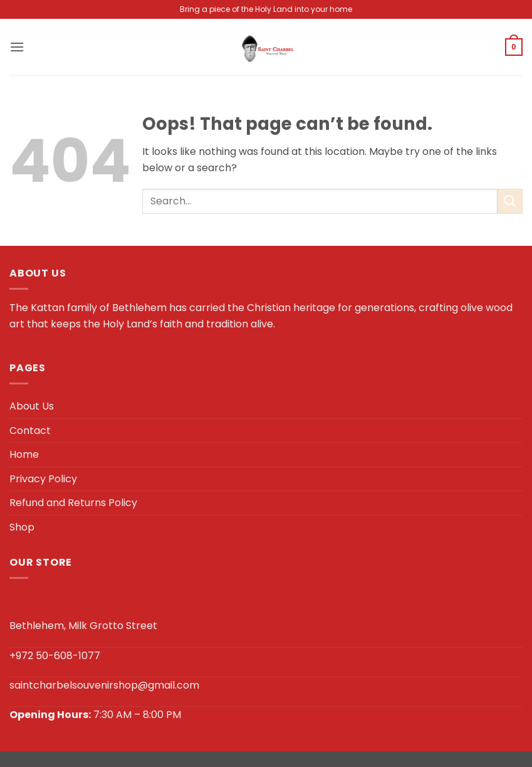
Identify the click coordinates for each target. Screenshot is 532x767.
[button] (17, 47)
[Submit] (510, 201)
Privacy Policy (43, 479)
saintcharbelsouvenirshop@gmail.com (104, 685)
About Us (32, 406)
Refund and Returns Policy (73, 503)
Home (24, 454)
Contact (30, 431)
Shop (22, 527)
